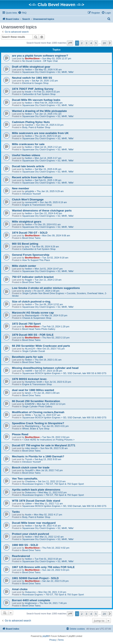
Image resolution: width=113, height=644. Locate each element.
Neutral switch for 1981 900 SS (32, 78)
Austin (28, 515)
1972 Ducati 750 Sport (26, 324)
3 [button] (86, 43)
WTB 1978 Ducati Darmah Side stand (36, 501)
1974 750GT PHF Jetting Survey (33, 89)
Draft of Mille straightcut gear (31, 67)
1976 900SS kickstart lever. (30, 379)
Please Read (20, 434)
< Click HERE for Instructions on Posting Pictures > (48, 440)
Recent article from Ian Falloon (32, 177)
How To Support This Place (36, 260)
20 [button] (104, 43)
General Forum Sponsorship (31, 255)
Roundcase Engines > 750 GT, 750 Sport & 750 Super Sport (53, 484)
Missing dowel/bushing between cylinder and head (45, 368)
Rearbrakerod (21, 556)
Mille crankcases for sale (28, 144)
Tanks (16, 512)
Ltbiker (28, 504)
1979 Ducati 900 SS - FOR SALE (33, 335)
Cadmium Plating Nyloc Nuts (31, 122)
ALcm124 (30, 349)
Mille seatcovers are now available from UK (40, 133)
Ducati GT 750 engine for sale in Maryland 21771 (44, 445)
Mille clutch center (24, 266)
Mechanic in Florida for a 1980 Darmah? (38, 456)
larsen (28, 393)
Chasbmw (30, 481)
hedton (29, 70)
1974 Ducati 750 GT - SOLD (30, 233)
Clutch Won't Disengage (28, 199)
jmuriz (28, 291)
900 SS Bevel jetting (25, 244)
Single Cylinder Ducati (34, 351)
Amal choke (20, 589)
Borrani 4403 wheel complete (31, 600)
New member (21, 188)
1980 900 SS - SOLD (25, 545)
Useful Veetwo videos (26, 155)
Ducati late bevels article (28, 166)
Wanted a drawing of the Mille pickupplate (39, 111)
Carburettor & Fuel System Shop (39, 94)
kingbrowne (31, 603)
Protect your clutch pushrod (31, 534)
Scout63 (29, 470)
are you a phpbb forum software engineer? (40, 56)
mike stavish (31, 448)
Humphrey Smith (34, 382)
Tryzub (28, 459)
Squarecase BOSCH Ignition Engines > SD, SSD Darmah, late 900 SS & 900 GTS (64, 373)
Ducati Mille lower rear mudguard (34, 523)
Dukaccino (30, 492)
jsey (27, 81)
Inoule (28, 92)
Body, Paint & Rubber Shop (36, 127)
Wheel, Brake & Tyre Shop (36, 429)
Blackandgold (32, 315)
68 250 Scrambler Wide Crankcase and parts (41, 346)
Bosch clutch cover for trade (31, 468)
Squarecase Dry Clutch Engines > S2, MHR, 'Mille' (48, 72)
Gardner (29, 125)
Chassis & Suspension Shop (37, 318)
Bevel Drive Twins (31, 238)
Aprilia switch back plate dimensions (36, 490)
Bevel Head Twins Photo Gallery (39, 329)
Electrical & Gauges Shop (35, 83)
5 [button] (96, 43)
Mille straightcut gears (27, 222)
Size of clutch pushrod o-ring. (31, 302)
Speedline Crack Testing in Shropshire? (38, 423)
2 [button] (82, 43)
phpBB (46, 636)
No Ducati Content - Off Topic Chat (40, 61)
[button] (70, 43)
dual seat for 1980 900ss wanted (33, 390)
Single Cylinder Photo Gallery (37, 406)
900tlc (28, 415)
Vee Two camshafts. (25, 479)
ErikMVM (30, 404)
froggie (29, 280)
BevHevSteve (32, 58)
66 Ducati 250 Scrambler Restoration (36, 401)
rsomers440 (31, 202)
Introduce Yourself (31, 194)
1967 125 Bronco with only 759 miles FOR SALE (43, 567)
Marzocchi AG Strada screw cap (33, 313)
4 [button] (91, 43)
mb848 (29, 371)
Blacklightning (32, 426)
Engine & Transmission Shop (37, 205)
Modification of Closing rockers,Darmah (38, 412)
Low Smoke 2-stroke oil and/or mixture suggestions (46, 288)
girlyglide (29, 191)
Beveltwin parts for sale (27, 357)
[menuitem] (22, 13)
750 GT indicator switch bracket (33, 277)
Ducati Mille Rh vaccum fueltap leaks (36, 100)
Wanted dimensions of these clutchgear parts (42, 211)
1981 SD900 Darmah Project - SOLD (35, 578)
